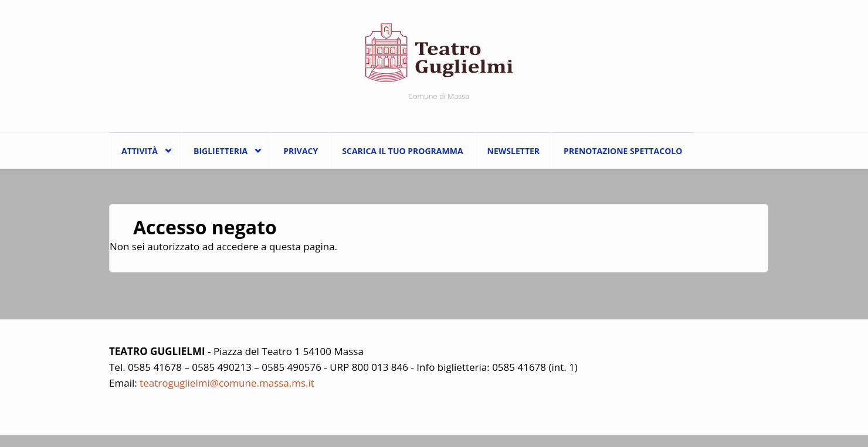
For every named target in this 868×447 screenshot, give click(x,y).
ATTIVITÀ (142, 148)
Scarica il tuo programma (402, 151)
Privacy (301, 151)
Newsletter (514, 151)
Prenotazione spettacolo (623, 151)
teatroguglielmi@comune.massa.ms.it (227, 383)
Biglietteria (223, 148)
